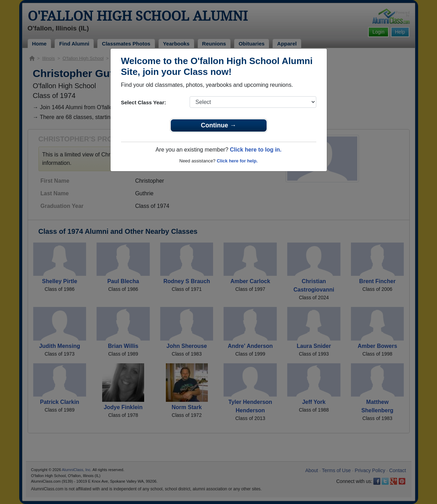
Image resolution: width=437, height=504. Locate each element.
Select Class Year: (144, 102)
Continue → (218, 125)
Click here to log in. (256, 150)
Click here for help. (237, 161)
